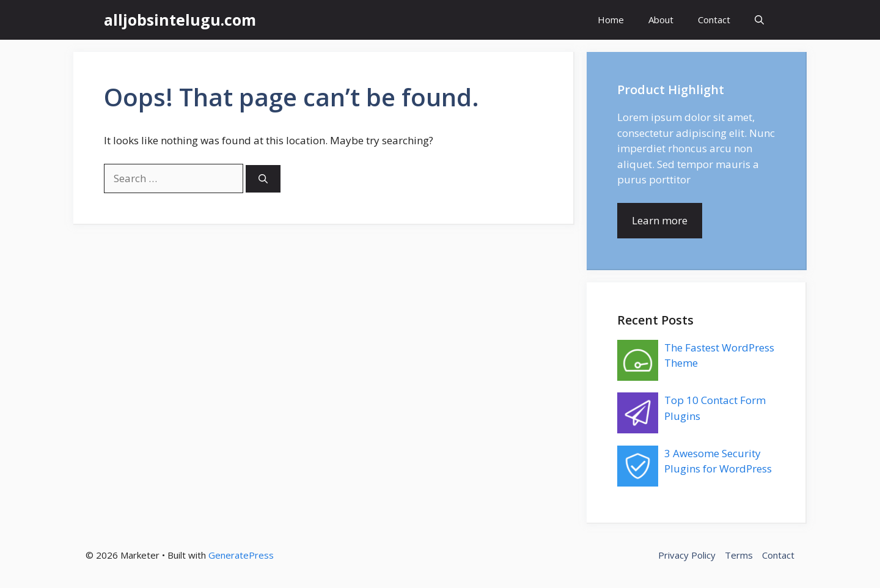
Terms (739, 555)
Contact (714, 20)
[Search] (263, 179)
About (661, 20)
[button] (759, 20)
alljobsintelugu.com (180, 20)
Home (611, 20)
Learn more (660, 220)
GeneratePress (241, 555)
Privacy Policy (687, 555)
